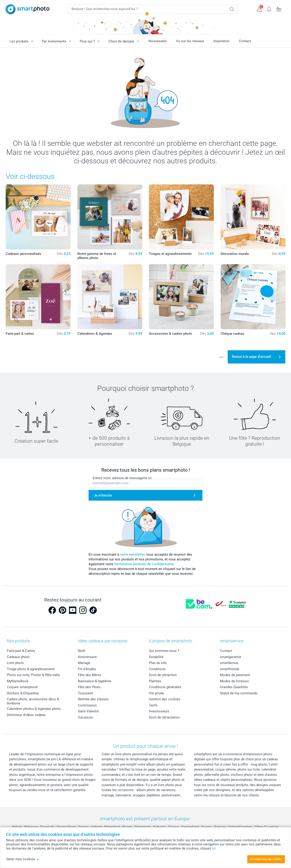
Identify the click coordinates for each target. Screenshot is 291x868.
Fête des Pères (89, 687)
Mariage (84, 663)
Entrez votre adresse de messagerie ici (122, 478)
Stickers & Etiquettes (23, 693)
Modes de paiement (235, 675)
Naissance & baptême (94, 681)
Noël (82, 651)
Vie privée (156, 693)
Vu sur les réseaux (190, 41)
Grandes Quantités (234, 687)
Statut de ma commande (239, 693)
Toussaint (85, 693)
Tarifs (153, 705)
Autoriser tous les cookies (266, 859)
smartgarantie (231, 657)
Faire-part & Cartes (21, 651)
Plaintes (155, 681)
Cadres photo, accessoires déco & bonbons (33, 701)
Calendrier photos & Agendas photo (34, 709)
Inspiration (221, 41)
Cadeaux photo (18, 657)
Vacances (85, 717)
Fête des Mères (90, 675)
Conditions (157, 669)
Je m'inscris (103, 495)
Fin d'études (87, 669)
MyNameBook (18, 681)
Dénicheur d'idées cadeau (26, 715)
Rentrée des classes (93, 699)
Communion (87, 705)
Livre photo (15, 663)
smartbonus (229, 663)
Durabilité (156, 657)
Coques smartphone (22, 687)
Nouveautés (158, 41)
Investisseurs (159, 711)
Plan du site (158, 663)
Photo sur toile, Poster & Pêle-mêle (33, 675)
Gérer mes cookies (23, 859)
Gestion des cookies (165, 699)
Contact (245, 41)
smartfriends (230, 669)
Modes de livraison (234, 681)
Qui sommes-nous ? (164, 651)
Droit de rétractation (164, 717)
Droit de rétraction (163, 675)
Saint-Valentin (88, 711)
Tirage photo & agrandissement (31, 669)
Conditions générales (165, 687)
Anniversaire (87, 657)
